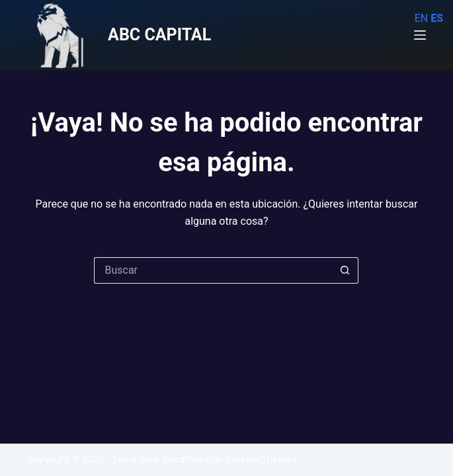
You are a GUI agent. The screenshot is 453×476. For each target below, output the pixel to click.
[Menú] (420, 35)
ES (437, 18)
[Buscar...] (213, 270)
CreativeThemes (262, 459)
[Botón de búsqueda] (345, 270)
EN (422, 18)
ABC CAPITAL (159, 35)
